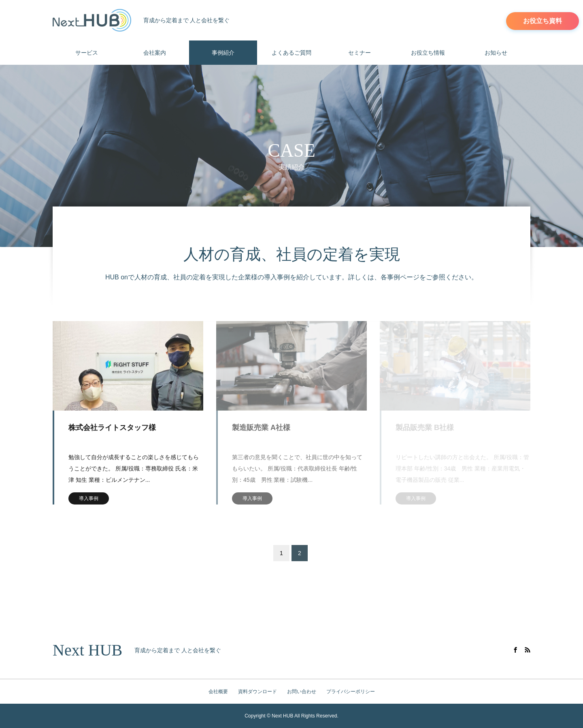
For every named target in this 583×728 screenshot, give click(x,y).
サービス (87, 53)
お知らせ (496, 53)
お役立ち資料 (543, 21)
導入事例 (89, 498)
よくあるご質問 (291, 53)
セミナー (360, 53)
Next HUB (87, 650)
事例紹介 (223, 53)
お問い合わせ (302, 692)
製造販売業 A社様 (261, 428)
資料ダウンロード (257, 692)
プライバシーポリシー (351, 692)
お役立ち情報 (428, 53)
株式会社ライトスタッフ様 (112, 428)
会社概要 (218, 692)
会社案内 (155, 53)
